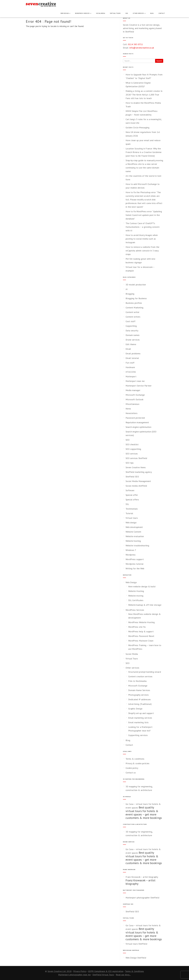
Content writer (132, 312)
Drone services (133, 340)
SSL (127, 504)
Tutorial (129, 513)
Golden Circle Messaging (137, 128)
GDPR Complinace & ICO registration (106, 971)
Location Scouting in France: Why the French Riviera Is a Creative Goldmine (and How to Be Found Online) (143, 152)
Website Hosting (136, 591)
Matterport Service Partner (139, 386)
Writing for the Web (135, 568)
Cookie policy (132, 768)
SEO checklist (132, 444)
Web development (134, 527)
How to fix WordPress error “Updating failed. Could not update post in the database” (144, 215)
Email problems (133, 353)
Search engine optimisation (138, 427)
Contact (162, 13)
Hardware (130, 367)
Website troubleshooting (137, 545)
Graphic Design (135, 709)
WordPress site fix (137, 627)
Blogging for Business (136, 298)
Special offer (132, 495)
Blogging (130, 294)
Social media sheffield (136, 486)
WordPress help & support (141, 631)
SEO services (132, 454)
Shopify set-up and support (141, 713)
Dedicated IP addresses (140, 699)
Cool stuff (130, 321)
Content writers (133, 317)
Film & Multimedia (137, 681)
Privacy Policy (80, 971)
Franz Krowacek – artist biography (142, 877)
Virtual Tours (115, 13)
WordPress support (135, 559)
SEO (127, 13)
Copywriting (131, 326)
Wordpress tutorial (135, 564)
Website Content (133, 532)
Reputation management (137, 422)
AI (127, 289)
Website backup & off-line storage (145, 605)
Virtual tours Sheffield (136, 944)
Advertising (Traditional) (140, 704)
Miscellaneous (132, 404)
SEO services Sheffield (136, 458)
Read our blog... (123, 975)
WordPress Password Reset (141, 636)
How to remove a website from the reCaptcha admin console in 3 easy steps (142, 251)
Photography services (138, 695)
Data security (132, 331)
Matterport (131, 376)
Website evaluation (135, 536)
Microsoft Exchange (135, 395)
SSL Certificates (136, 600)
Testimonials (132, 509)
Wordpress (131, 555)
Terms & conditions (135, 759)
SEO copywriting (133, 449)
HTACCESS (131, 372)
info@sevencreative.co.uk (142, 48)
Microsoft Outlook (134, 399)
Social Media (101, 13)
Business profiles (134, 303)
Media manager (133, 390)
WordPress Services (83, 13)
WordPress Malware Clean (141, 641)
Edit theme (131, 344)
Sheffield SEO (132, 477)
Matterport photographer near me (74, 975)
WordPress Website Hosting (142, 622)
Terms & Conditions (134, 971)
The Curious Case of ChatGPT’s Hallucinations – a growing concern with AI (143, 227)
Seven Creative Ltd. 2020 (60, 971)
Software (130, 490)
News (128, 409)
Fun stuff (130, 363)
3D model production (136, 285)
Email (128, 349)
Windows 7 (131, 550)
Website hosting (133, 541)
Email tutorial (132, 358)
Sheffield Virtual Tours (103, 975)
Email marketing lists (138, 722)
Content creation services (140, 676)
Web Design (65, 13)
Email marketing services (140, 718)
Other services (139, 13)
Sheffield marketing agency (139, 472)
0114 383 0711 (135, 44)
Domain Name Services (139, 690)
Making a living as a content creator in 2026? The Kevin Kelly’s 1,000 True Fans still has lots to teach (144, 95)
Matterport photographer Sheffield (142, 898)
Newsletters (132, 413)
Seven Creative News (136, 467)
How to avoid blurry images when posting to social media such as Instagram (142, 239)
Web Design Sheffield (136, 958)
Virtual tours (132, 518)
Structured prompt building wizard (145, 672)
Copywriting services (138, 735)
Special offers (132, 500)
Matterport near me (135, 381)
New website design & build (142, 586)
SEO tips (130, 463)
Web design (131, 523)
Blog (152, 13)
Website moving (136, 596)
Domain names (133, 335)
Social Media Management (138, 481)
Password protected (135, 418)
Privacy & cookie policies (138, 763)
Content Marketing (134, 308)
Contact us (131, 773)
